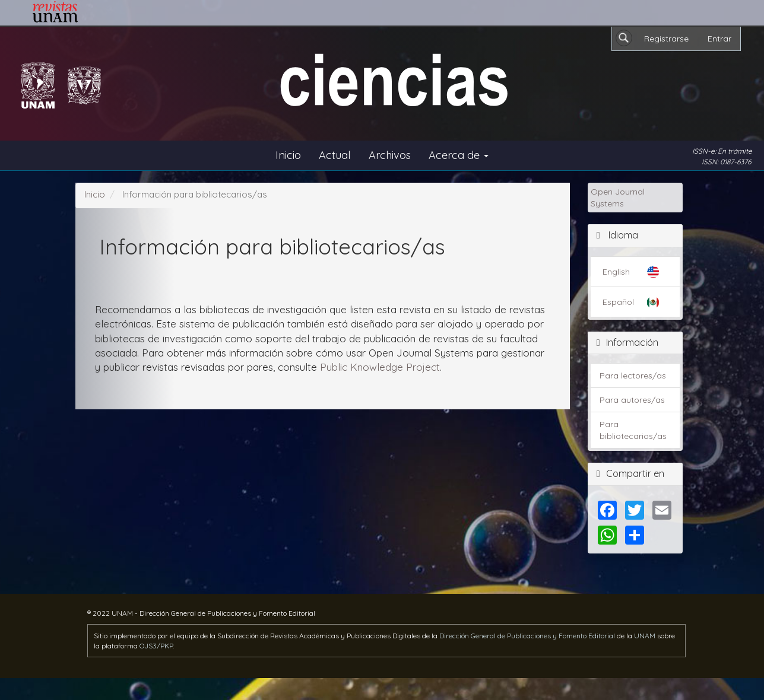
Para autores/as (632, 400)
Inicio (288, 155)
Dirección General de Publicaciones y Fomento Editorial (527, 636)
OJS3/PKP (156, 646)
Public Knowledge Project (380, 367)
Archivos (390, 155)
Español (618, 302)
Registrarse (666, 39)
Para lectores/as (633, 376)
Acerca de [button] (459, 155)
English (616, 272)
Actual (335, 155)
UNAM (645, 636)
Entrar (719, 39)
